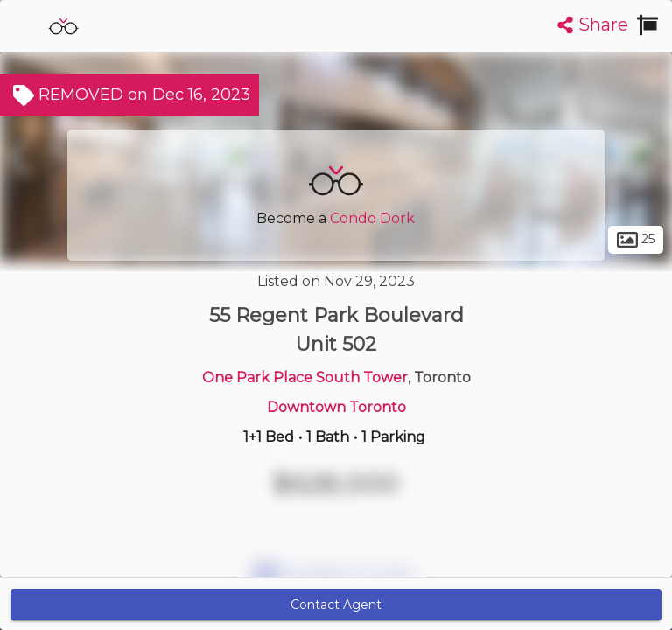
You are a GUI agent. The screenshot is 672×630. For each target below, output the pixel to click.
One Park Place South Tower (305, 378)
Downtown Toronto (336, 407)
